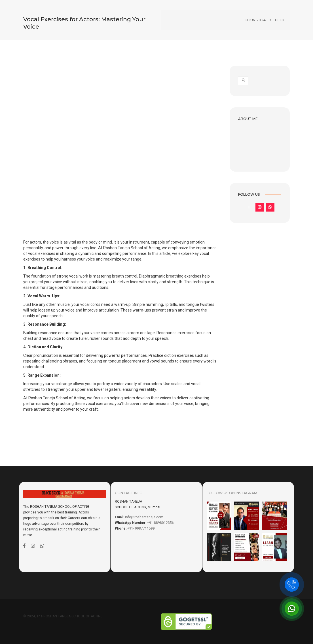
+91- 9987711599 (141, 528)
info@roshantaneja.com (144, 517)
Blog (280, 15)
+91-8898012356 (160, 523)
